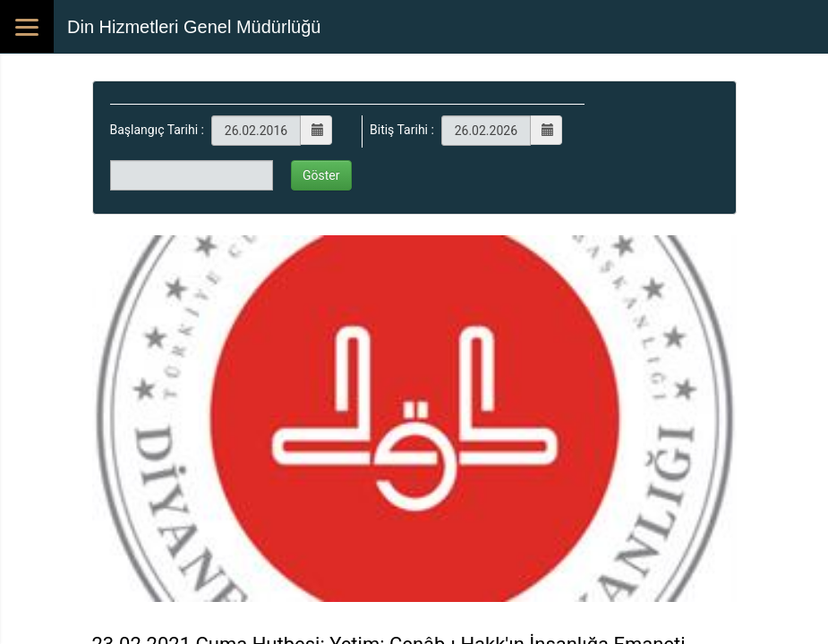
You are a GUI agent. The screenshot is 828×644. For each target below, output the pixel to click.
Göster (321, 175)
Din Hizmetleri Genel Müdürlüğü (194, 27)
